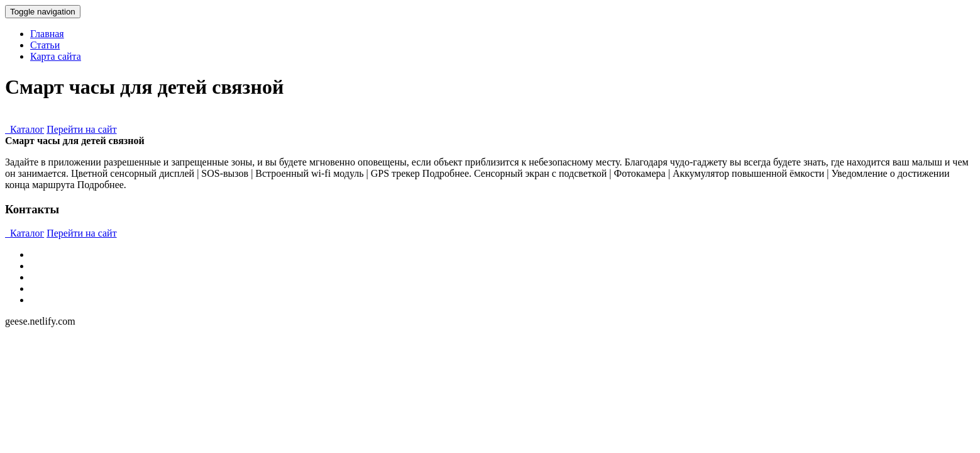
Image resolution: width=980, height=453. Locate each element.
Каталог (25, 129)
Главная (47, 34)
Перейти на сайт (82, 129)
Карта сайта (56, 56)
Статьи (45, 45)
